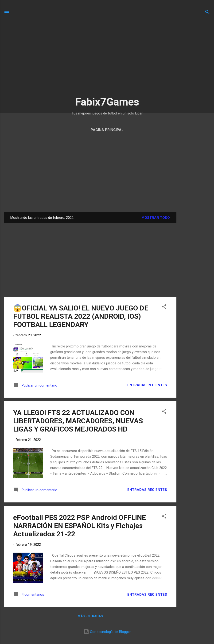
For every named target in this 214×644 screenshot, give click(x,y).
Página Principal (107, 130)
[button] (164, 308)
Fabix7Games (107, 102)
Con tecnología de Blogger (107, 632)
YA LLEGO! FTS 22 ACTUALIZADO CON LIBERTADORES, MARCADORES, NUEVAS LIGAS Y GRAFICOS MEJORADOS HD (78, 421)
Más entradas (90, 616)
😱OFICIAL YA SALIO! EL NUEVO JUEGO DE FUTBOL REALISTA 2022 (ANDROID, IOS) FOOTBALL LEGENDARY (81, 316)
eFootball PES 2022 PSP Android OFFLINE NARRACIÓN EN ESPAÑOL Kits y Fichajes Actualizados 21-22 (80, 526)
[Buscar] (207, 13)
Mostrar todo (156, 218)
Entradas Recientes (147, 385)
